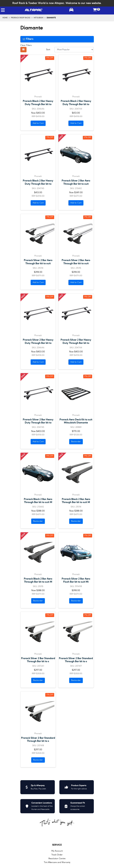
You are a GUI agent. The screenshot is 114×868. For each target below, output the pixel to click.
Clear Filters (26, 45)
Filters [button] (28, 39)
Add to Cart (38, 123)
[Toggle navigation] (3, 10)
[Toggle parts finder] (71, 10)
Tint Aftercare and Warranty (57, 862)
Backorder (76, 442)
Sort (48, 50)
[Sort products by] (74, 50)
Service (57, 845)
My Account (57, 851)
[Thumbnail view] (23, 50)
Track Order (57, 855)
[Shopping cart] (95, 10)
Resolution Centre (57, 859)
